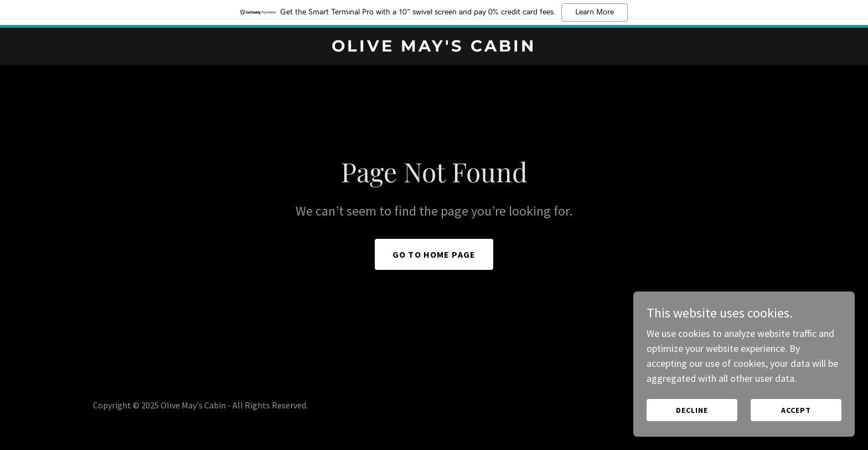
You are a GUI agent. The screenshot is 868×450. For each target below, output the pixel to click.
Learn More (595, 12)
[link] (434, 48)
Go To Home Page (434, 254)
